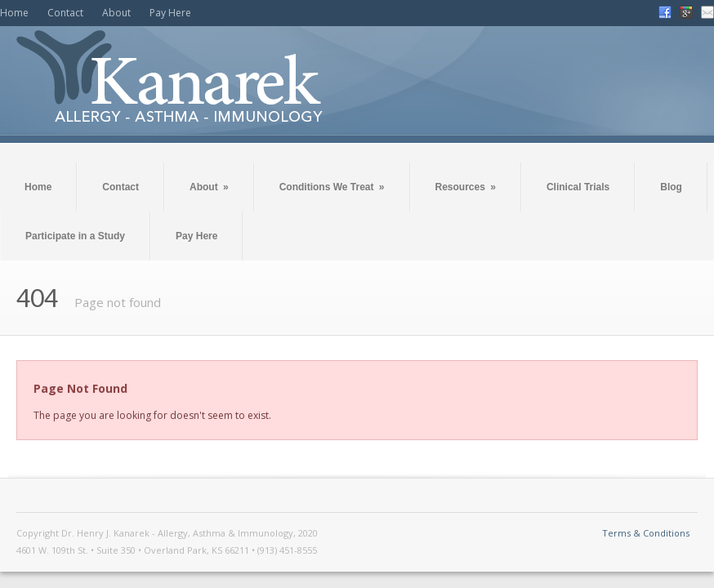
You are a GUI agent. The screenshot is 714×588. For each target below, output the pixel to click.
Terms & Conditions (646, 533)
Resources (466, 187)
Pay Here (170, 13)
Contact (65, 13)
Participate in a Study (75, 236)
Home (14, 13)
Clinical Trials (578, 187)
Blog (671, 187)
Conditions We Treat (332, 187)
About (116, 13)
